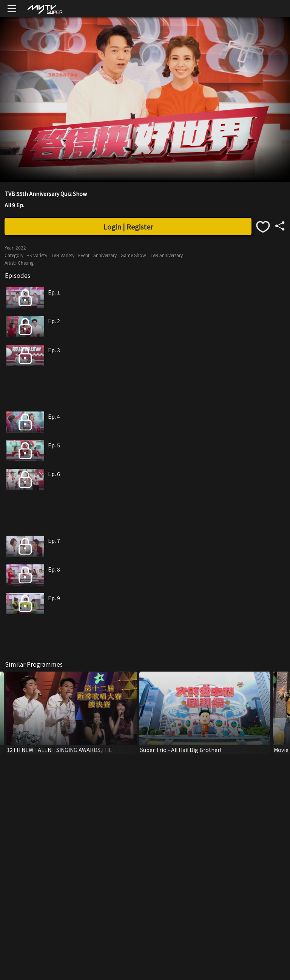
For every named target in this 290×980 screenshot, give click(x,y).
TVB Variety (63, 255)
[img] (45, 9)
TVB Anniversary (166, 255)
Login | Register (128, 227)
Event (84, 255)
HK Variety (37, 255)
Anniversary (105, 255)
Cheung (26, 263)
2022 (21, 247)
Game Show (133, 255)
